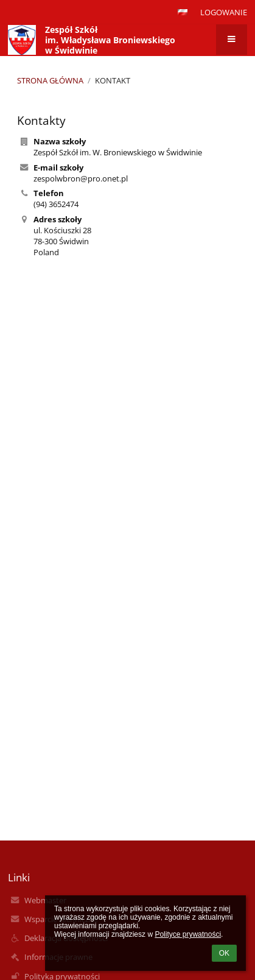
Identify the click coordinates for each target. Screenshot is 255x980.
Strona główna (50, 80)
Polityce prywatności (188, 934)
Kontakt (113, 80)
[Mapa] (127, 398)
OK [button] (224, 953)
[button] (183, 12)
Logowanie (224, 12)
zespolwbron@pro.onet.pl (81, 178)
